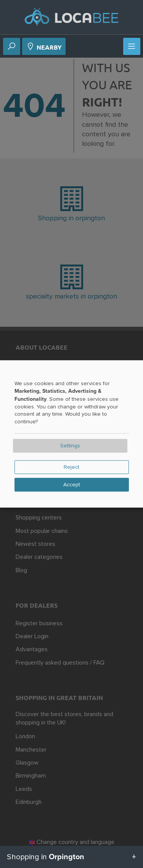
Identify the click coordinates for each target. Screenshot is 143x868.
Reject (71, 467)
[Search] (11, 47)
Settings (70, 446)
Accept (72, 485)
